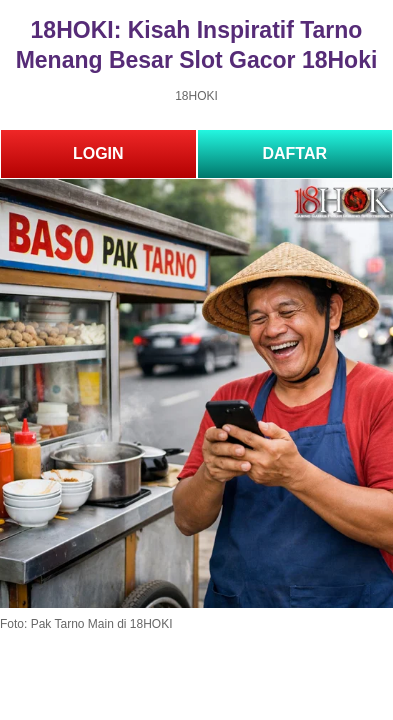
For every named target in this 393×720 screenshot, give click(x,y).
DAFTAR (294, 153)
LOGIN (98, 153)
